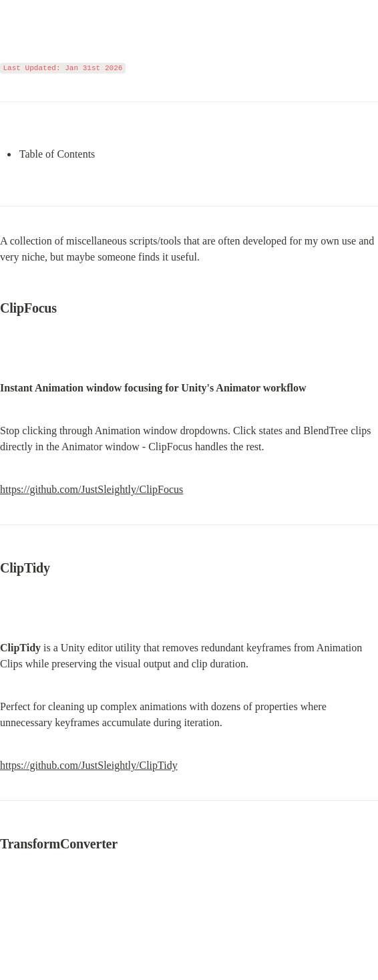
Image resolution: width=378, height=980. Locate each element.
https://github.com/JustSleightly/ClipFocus (91, 489)
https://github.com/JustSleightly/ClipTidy (89, 765)
